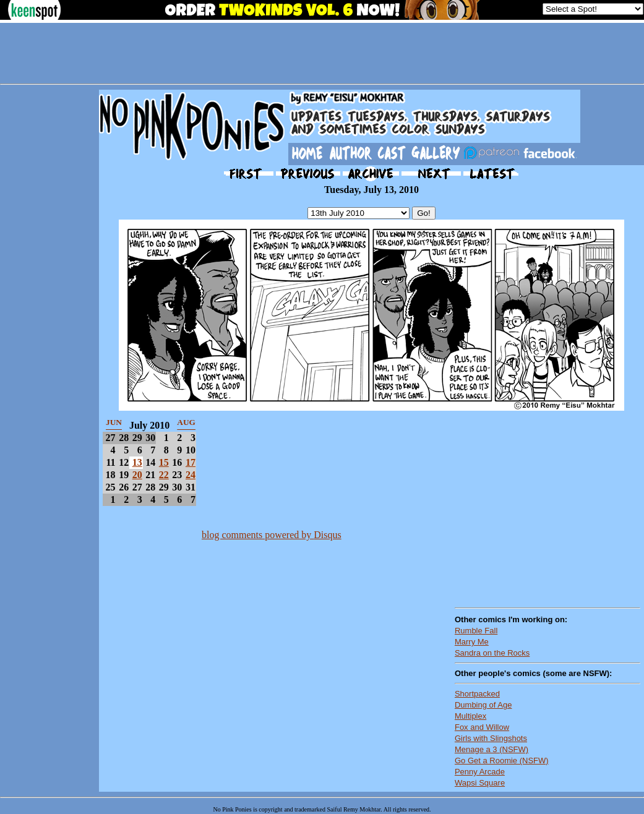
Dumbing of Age (483, 705)
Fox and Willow (482, 727)
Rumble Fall (476, 631)
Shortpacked (477, 694)
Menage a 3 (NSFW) (492, 749)
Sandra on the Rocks (492, 653)
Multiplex (470, 716)
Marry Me (472, 642)
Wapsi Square (480, 783)
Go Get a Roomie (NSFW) (502, 760)
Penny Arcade (480, 772)
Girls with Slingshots (491, 738)
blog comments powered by (272, 535)
